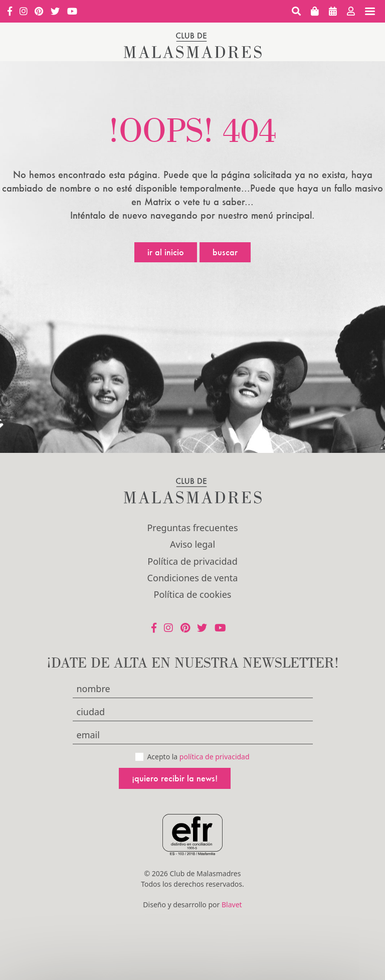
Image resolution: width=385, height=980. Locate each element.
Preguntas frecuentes (192, 528)
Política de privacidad (192, 561)
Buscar (225, 252)
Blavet (232, 905)
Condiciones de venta (193, 578)
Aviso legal (192, 544)
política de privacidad (215, 757)
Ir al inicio (166, 252)
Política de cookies (193, 594)
